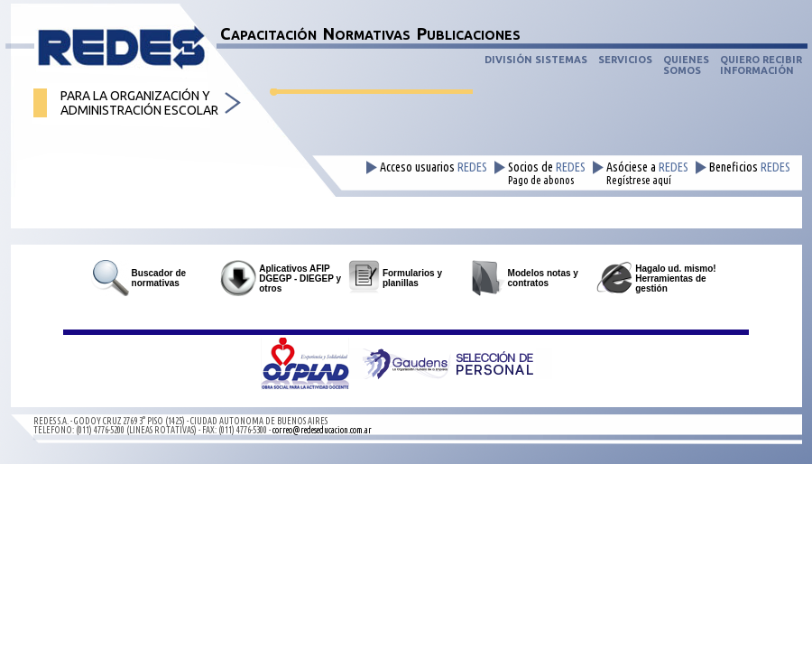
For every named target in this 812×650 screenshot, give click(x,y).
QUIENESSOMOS (686, 65)
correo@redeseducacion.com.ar (322, 430)
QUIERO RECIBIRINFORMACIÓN (761, 65)
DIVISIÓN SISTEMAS (536, 60)
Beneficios (750, 167)
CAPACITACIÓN (268, 33)
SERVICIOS (625, 60)
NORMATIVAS (367, 33)
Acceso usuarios (434, 167)
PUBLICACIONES (469, 33)
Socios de (547, 173)
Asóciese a (647, 173)
